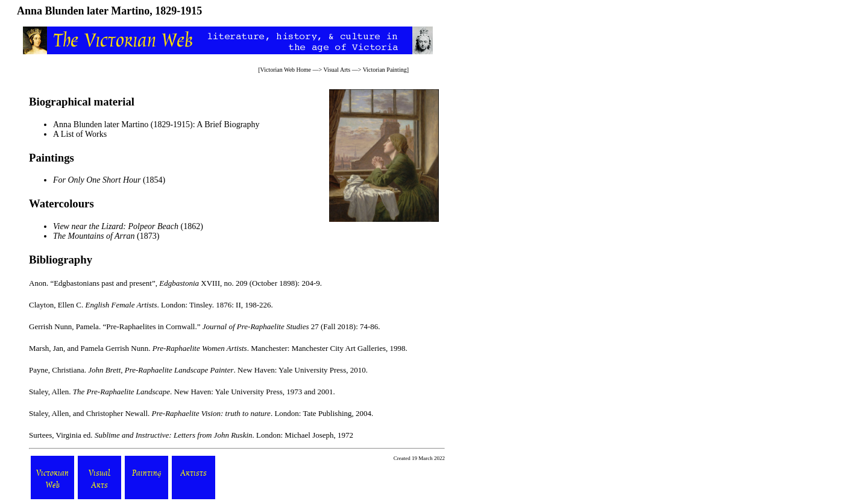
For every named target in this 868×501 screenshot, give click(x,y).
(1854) (109, 180)
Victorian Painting (385, 70)
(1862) (128, 226)
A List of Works (80, 134)
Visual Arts (337, 70)
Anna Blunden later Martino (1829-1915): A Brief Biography (156, 124)
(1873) (106, 236)
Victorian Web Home (286, 70)
